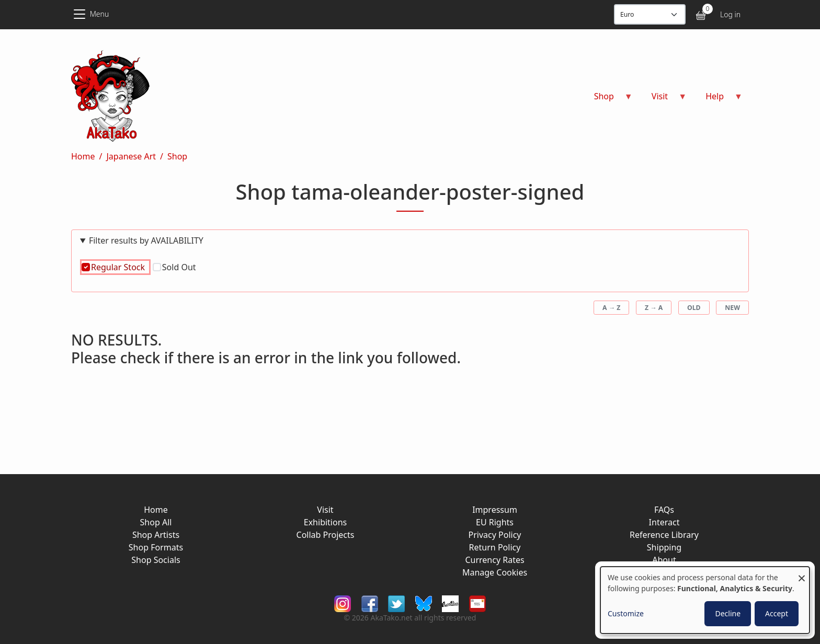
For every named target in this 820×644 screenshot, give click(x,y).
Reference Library (664, 535)
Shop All (156, 522)
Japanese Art (131, 156)
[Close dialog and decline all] (802, 573)
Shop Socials (156, 560)
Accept (777, 613)
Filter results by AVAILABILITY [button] (146, 240)
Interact (664, 522)
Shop (177, 156)
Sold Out (179, 267)
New (732, 308)
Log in (730, 14)
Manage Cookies (495, 572)
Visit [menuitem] (663, 100)
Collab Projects (326, 535)
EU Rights (495, 522)
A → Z (611, 308)
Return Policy (495, 547)
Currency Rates (494, 560)
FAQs (664, 510)
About (664, 560)
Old (694, 308)
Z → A (654, 308)
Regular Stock (118, 267)
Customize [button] (626, 613)
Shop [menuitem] (607, 100)
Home (83, 156)
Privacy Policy (495, 535)
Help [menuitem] (718, 100)
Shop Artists (156, 535)
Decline (728, 613)
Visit (325, 510)
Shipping (664, 547)
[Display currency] (650, 14)
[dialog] (705, 600)
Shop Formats (156, 547)
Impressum (495, 510)
